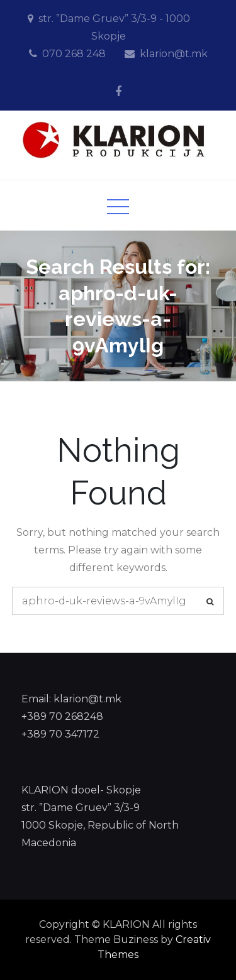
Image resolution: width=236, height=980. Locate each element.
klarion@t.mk (174, 54)
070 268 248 (74, 54)
